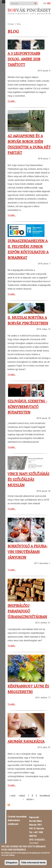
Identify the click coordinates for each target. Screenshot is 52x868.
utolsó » (30, 799)
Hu (49, 3)
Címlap (11, 24)
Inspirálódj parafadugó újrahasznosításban (27, 611)
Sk (45, 3)
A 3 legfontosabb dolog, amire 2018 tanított (24, 59)
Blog (19, 24)
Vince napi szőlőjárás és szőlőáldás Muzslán (28, 479)
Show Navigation (4, 2)
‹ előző (22, 796)
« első (12, 796)
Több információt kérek (33, 863)
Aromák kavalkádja (26, 741)
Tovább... (12, 101)
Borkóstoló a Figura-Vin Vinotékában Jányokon (28, 552)
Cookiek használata (17, 817)
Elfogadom (12, 863)
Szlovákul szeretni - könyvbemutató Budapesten (27, 407)
